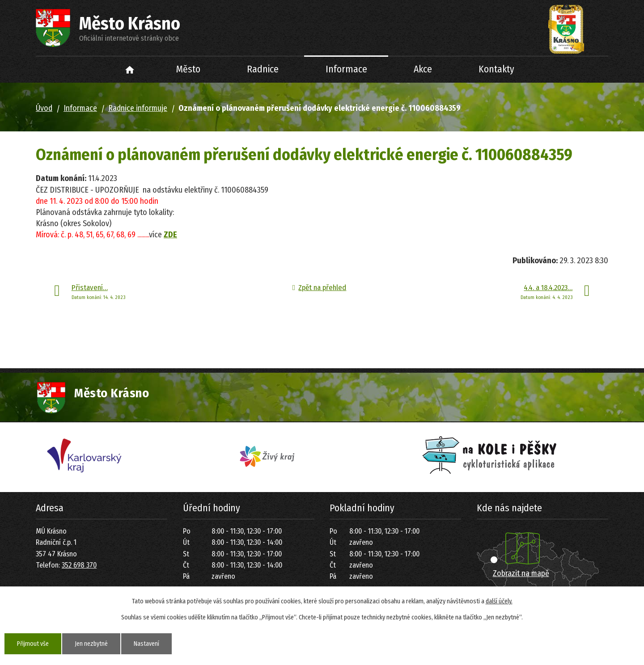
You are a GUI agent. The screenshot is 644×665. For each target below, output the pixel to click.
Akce (423, 69)
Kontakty (496, 69)
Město (188, 69)
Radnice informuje (138, 108)
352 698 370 (79, 565)
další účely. (499, 601)
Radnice (263, 69)
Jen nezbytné (91, 644)
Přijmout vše (33, 644)
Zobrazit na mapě (521, 573)
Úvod (130, 69)
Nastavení (146, 644)
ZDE (170, 235)
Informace (346, 69)
